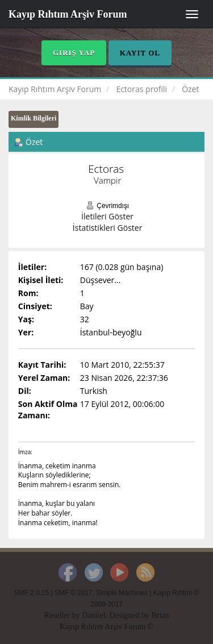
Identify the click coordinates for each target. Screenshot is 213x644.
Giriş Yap (74, 53)
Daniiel (93, 615)
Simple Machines (122, 593)
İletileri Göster (107, 216)
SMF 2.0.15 (32, 593)
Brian (160, 615)
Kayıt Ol (140, 53)
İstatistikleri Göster (108, 228)
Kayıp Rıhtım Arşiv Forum (68, 14)
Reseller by (63, 615)
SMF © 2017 (74, 593)
